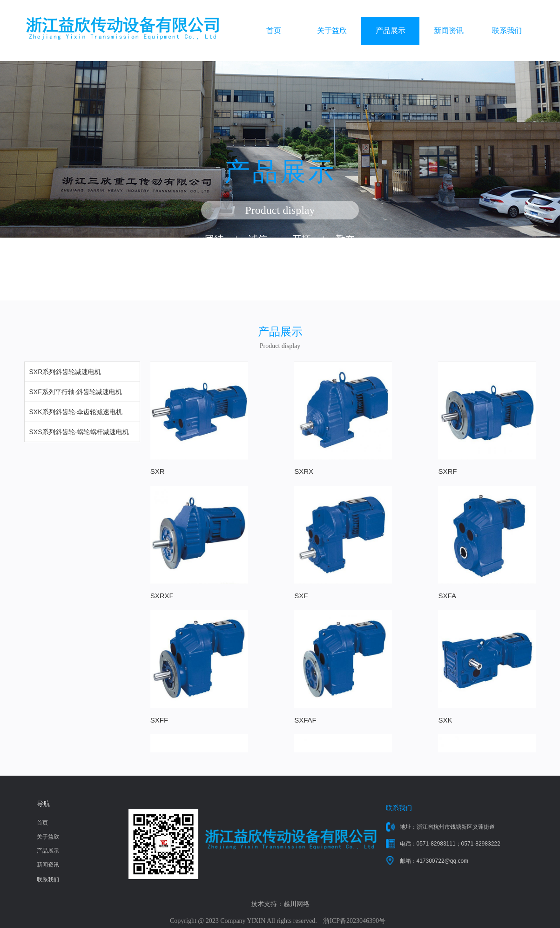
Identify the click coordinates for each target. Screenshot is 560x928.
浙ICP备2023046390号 (354, 921)
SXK (157, 707)
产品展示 (391, 31)
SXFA (256, 587)
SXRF (354, 467)
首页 (274, 31)
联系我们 (507, 31)
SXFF (354, 587)
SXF (157, 587)
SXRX (257, 467)
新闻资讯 (449, 31)
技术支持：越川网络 (280, 904)
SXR (158, 467)
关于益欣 (332, 31)
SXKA (257, 707)
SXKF (354, 707)
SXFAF (453, 587)
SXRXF (454, 467)
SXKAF (454, 707)
